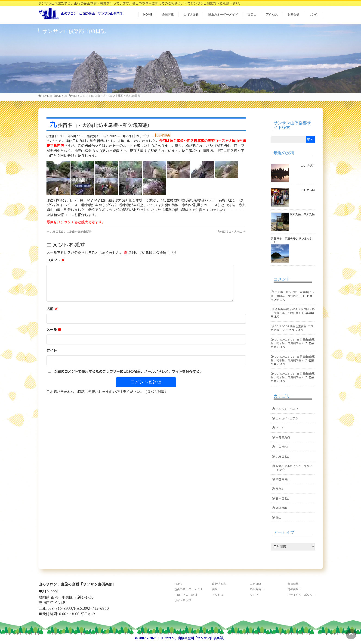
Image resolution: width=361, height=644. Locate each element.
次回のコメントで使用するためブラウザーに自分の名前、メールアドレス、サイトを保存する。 (128, 371)
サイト (52, 350)
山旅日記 (255, 584)
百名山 (216, 589)
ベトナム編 (308, 190)
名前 (52, 309)
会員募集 (293, 584)
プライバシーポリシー (301, 595)
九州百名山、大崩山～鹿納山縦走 (69, 232)
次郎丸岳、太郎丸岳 (302, 214)
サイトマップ (183, 600)
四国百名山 (283, 479)
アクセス (218, 595)
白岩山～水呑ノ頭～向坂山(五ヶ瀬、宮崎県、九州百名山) (293, 294)
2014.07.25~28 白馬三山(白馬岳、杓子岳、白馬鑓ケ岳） (293, 341)
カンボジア (308, 166)
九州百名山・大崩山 (232, 232)
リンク (254, 595)
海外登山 (281, 508)
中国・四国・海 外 (186, 595)
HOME (178, 584)
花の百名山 (294, 589)
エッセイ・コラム (287, 418)
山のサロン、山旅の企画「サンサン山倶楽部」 (192, 638)
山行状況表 (219, 584)
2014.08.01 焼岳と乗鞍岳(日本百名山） (292, 328)
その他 (280, 428)
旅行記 (280, 489)
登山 (279, 517)
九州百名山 (163, 135)
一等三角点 (283, 437)
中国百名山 (283, 447)
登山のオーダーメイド (188, 589)
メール (54, 330)
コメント (56, 260)
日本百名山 (283, 499)
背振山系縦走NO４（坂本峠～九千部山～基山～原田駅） (293, 311)
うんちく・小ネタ (287, 409)
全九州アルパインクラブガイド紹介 (294, 468)
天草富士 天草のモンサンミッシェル (292, 240)
